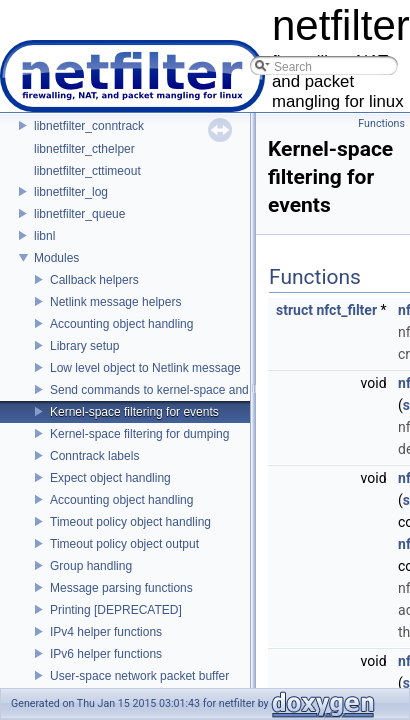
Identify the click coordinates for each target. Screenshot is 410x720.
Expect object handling (110, 478)
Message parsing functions (121, 588)
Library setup (84, 346)
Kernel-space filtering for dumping (139, 434)
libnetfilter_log (71, 192)
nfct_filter (346, 310)
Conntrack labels (94, 456)
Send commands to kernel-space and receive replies (189, 390)
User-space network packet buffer (139, 676)
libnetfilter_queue (79, 214)
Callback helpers (94, 280)
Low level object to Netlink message (145, 368)
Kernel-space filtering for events (134, 412)
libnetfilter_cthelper (84, 149)
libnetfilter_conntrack (89, 126)
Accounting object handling (121, 324)
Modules (56, 258)
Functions (381, 123)
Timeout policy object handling (130, 522)
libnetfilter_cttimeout (87, 171)
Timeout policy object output (124, 544)
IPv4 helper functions (106, 632)
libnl (44, 236)
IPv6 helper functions (106, 654)
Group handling (91, 566)
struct (294, 310)
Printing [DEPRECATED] (116, 610)
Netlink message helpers (115, 302)
